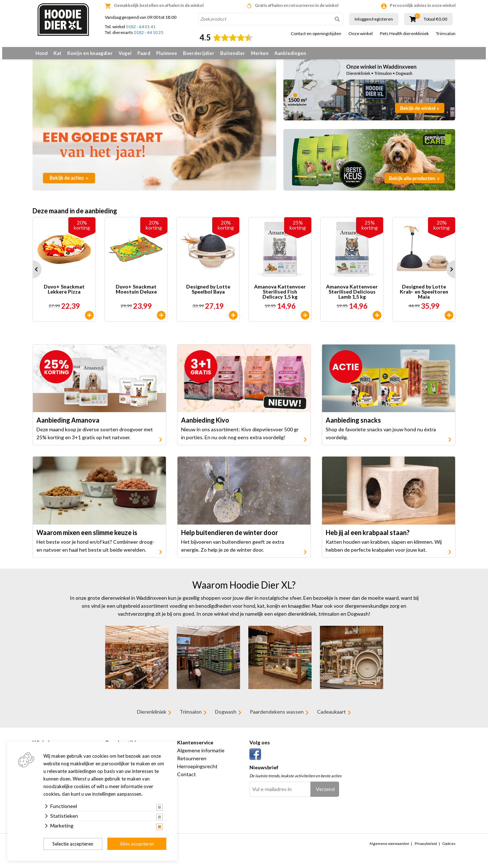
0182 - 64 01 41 (141, 27)
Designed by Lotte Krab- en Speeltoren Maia (424, 297)
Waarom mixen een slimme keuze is (87, 538)
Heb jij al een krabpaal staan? (368, 538)
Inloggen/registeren (374, 19)
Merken (260, 53)
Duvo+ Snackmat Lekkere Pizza (64, 295)
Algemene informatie (201, 756)
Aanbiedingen (290, 53)
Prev (33, 275)
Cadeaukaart (331, 717)
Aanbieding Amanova (68, 426)
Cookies (449, 849)
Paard (144, 53)
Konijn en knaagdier (90, 53)
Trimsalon (446, 34)
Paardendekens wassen (277, 717)
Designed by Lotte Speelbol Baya (208, 295)
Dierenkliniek (152, 717)
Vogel (125, 53)
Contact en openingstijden (316, 34)
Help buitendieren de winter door (230, 538)
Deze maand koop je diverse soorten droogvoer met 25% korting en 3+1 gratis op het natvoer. (95, 439)
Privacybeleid (426, 849)
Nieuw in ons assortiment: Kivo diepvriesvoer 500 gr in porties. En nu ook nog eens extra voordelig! (240, 439)
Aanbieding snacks (353, 426)
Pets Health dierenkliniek (404, 34)
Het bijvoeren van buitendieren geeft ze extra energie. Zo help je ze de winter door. (233, 551)
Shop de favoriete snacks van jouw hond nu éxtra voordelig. (381, 439)
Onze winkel (361, 34)
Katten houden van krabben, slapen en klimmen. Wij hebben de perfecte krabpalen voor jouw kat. (384, 551)
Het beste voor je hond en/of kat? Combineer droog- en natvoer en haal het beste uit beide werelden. (95, 551)
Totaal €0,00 (435, 19)
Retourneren (192, 764)
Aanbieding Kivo (205, 426)
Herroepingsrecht (197, 772)
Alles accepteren (137, 844)
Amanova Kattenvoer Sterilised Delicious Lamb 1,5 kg (352, 297)
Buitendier (233, 53)
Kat (57, 53)
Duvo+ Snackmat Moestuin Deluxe (136, 295)
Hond (42, 53)
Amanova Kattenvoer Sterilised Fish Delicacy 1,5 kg (280, 297)
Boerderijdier (199, 53)
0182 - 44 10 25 (149, 32)
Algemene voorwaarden (389, 849)
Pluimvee (167, 53)
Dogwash (226, 717)
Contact (187, 780)
